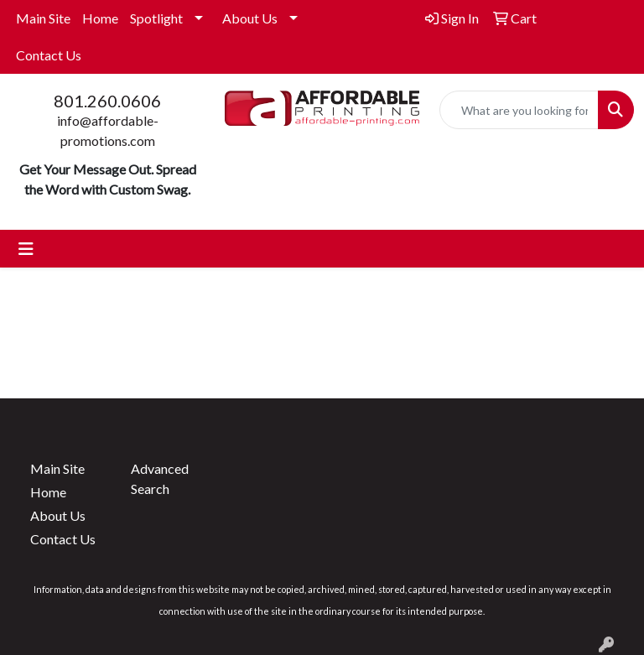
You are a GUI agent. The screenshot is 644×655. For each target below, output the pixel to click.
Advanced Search (160, 478)
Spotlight (156, 18)
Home (100, 18)
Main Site (43, 18)
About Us (250, 18)
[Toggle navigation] (26, 249)
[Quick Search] (519, 110)
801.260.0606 (107, 101)
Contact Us (49, 55)
